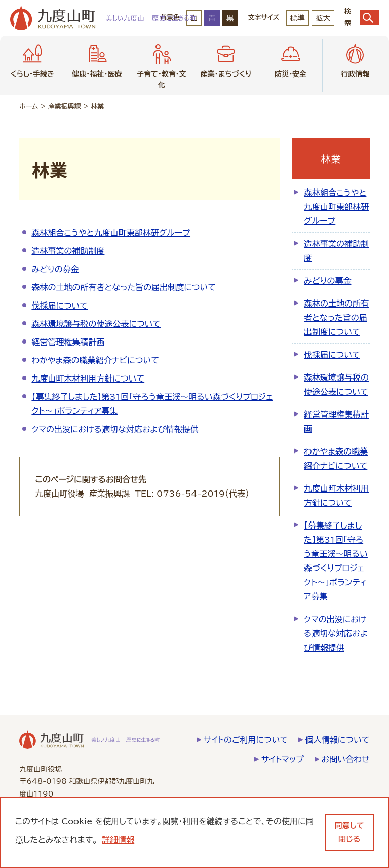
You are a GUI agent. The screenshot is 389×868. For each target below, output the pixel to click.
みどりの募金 (55, 269)
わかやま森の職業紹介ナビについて (95, 360)
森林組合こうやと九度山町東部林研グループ (111, 233)
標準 (298, 18)
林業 (97, 107)
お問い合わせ (346, 759)
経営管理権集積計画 (68, 342)
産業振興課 (65, 107)
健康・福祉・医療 (97, 59)
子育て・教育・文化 (162, 65)
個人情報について (338, 740)
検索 (362, 18)
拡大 (323, 18)
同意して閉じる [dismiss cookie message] (349, 832)
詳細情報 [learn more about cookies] (118, 840)
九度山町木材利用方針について (88, 379)
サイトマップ (283, 759)
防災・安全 (290, 59)
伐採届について (60, 306)
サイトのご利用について (246, 740)
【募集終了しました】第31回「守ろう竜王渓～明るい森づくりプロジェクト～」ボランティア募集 (336, 561)
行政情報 (355, 59)
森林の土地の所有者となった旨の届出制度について (124, 287)
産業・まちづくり (226, 59)
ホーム (29, 107)
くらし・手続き (32, 59)
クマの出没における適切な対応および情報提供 (115, 429)
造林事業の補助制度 (68, 251)
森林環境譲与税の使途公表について (96, 324)
